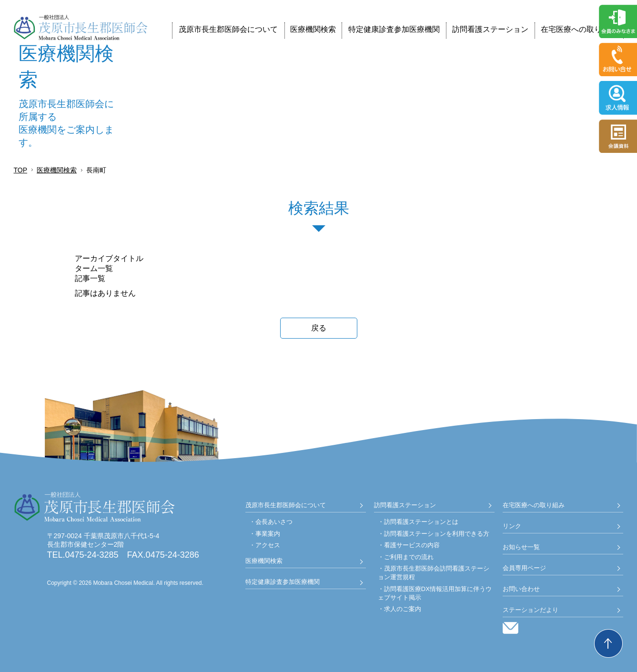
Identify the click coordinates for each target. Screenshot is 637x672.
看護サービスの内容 (412, 545)
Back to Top (608, 643)
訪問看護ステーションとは (421, 522)
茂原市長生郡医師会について (228, 29)
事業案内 (268, 534)
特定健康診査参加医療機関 (394, 29)
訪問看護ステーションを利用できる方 (437, 534)
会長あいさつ (274, 522)
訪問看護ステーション (490, 29)
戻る (319, 328)
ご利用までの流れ (409, 557)
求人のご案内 (403, 609)
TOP (21, 170)
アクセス (268, 545)
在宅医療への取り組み (579, 29)
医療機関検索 (313, 29)
